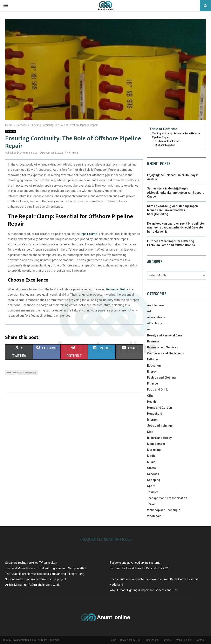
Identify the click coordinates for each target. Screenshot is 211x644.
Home (113, 640)
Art (149, 311)
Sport (151, 486)
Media (151, 456)
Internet (152, 420)
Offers (151, 468)
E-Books (153, 359)
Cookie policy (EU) (130, 640)
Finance (152, 384)
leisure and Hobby (159, 438)
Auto (150, 329)
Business (153, 341)
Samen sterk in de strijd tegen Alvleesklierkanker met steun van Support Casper (175, 192)
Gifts (150, 396)
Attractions (155, 323)
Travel (151, 504)
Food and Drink (157, 389)
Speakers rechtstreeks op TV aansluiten (31, 563)
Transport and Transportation (167, 498)
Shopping (154, 480)
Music (151, 462)
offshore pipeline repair (22, 373)
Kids (150, 432)
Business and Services (163, 347)
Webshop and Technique (164, 510)
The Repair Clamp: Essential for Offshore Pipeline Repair (176, 135)
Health (151, 402)
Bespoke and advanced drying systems (135, 563)
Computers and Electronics (166, 353)
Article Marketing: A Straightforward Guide (33, 585)
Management (156, 444)
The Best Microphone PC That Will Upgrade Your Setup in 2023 (46, 568)
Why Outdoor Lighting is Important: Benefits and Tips (144, 590)
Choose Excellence (168, 141)
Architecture (155, 305)
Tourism (153, 492)
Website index (184, 640)
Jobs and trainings (160, 426)
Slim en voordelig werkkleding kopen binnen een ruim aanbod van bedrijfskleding (172, 210)
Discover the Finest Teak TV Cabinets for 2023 (139, 568)
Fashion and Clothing (161, 378)
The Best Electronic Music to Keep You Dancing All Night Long (45, 574)
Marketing (154, 450)
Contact (200, 640)
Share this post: (166, 145)
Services (11, 131)
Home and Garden (159, 408)
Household (155, 414)
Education (154, 366)
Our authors (151, 640)
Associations (156, 317)
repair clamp (89, 234)
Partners (167, 640)
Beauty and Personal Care (165, 335)
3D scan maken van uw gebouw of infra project (36, 579)
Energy (152, 372)
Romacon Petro (117, 289)
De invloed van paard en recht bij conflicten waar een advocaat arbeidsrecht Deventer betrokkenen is (176, 228)
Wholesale (154, 516)
